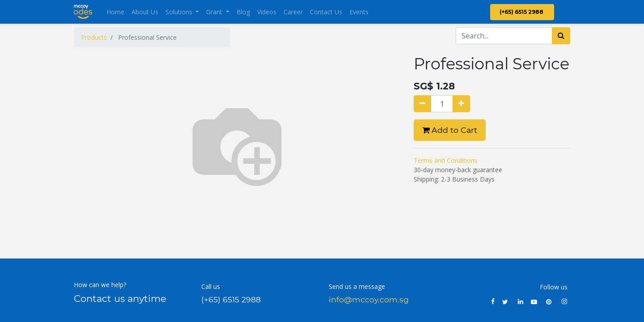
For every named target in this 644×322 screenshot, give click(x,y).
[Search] (561, 36)
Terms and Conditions (446, 160)
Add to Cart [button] (450, 130)
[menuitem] (115, 12)
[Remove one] (422, 104)
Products (94, 37)
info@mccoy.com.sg (369, 299)
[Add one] (461, 104)
